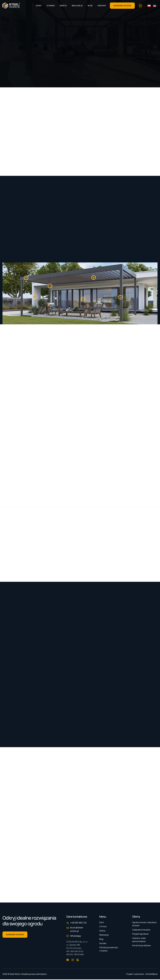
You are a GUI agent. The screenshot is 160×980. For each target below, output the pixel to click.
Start (39, 6)
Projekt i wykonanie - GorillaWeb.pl (142, 975)
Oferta (63, 6)
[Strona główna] (11, 6)
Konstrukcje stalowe (141, 946)
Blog (90, 6)
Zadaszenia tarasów (141, 930)
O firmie (51, 6)
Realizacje (77, 6)
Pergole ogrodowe (140, 934)
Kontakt (102, 6)
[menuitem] (149, 6)
